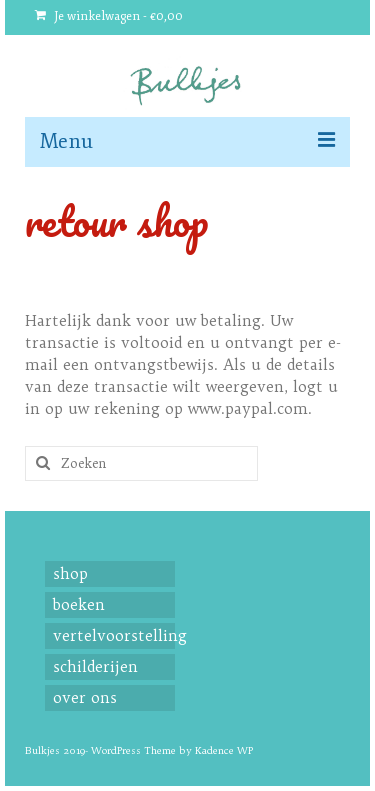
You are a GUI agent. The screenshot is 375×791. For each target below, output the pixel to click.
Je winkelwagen (109, 16)
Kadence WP (224, 750)
